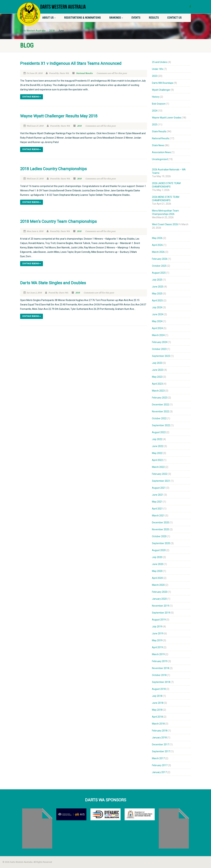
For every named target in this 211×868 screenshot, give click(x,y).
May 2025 (157, 294)
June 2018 (158, 703)
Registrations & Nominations (82, 18)
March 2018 (158, 724)
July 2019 (157, 627)
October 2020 (159, 536)
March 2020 (158, 585)
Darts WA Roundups (163, 83)
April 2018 (157, 717)
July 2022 (157, 439)
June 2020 (158, 564)
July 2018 (157, 696)
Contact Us (174, 18)
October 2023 (159, 349)
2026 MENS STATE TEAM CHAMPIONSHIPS (166, 199)
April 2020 (157, 578)
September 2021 (161, 481)
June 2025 (158, 287)
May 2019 (157, 640)
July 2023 (157, 363)
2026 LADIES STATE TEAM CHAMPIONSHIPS (166, 185)
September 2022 (161, 425)
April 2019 (157, 647)
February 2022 (160, 474)
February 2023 (160, 398)
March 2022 (158, 467)
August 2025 (159, 273)
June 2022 (158, 446)
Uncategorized (160, 159)
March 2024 (158, 335)
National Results (84, 73)
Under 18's (158, 69)
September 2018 (161, 682)
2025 (155, 125)
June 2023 (158, 370)
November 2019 (161, 606)
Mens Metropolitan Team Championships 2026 (165, 212)
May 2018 (157, 710)
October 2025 (159, 266)
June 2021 (158, 495)
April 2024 (157, 328)
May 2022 (157, 453)
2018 (79, 126)
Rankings (116, 18)
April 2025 (157, 301)
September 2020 (161, 543)
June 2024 (158, 314)
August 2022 (159, 432)
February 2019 (160, 661)
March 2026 (158, 252)
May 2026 (157, 238)
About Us (49, 18)
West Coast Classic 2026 (165, 224)
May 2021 (157, 502)
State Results (159, 131)
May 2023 (157, 377)
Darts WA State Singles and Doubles (53, 283)
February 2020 (160, 592)
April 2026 (157, 245)
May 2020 (157, 571)
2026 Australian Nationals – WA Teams (169, 171)
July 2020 (157, 557)
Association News (161, 152)
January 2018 (159, 738)
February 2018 (160, 731)
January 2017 (159, 772)
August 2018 (159, 689)
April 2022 (157, 460)
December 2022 (161, 405)
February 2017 (160, 765)
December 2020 (161, 522)
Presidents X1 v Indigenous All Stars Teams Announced (71, 63)
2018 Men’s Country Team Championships (58, 221)
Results (154, 18)
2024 (155, 111)
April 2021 (157, 509)
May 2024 (157, 321)
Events (136, 18)
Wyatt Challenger (161, 90)
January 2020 (159, 599)
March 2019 (158, 654)
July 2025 (157, 280)
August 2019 (159, 620)
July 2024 (157, 307)
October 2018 (159, 675)
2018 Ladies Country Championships (53, 169)
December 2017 (161, 744)
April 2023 (157, 384)
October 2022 (159, 418)
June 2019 (158, 633)
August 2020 (159, 550)
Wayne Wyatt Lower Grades (167, 118)
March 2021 (158, 516)
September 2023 (161, 356)
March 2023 (158, 391)
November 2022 (161, 411)
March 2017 (158, 758)
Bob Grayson (159, 104)
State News (158, 145)
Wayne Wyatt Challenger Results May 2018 (59, 116)
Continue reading (32, 97)
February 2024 (160, 342)
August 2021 (159, 488)
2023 (155, 76)
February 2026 (160, 259)
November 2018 (161, 668)
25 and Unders (160, 62)
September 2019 (161, 613)
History (156, 97)
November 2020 (161, 529)
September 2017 (161, 751)
